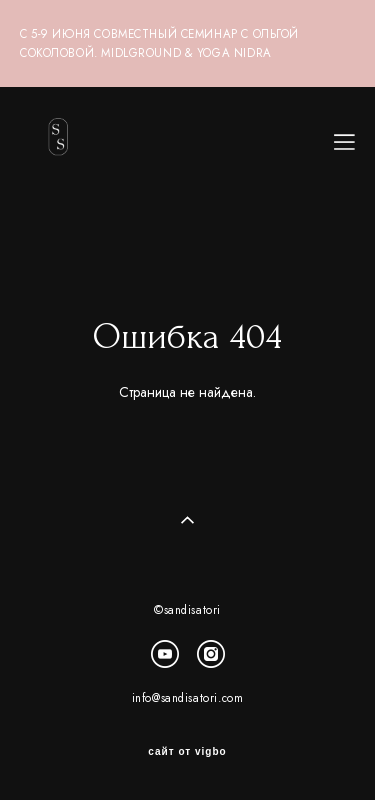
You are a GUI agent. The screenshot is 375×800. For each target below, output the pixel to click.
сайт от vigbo (187, 752)
